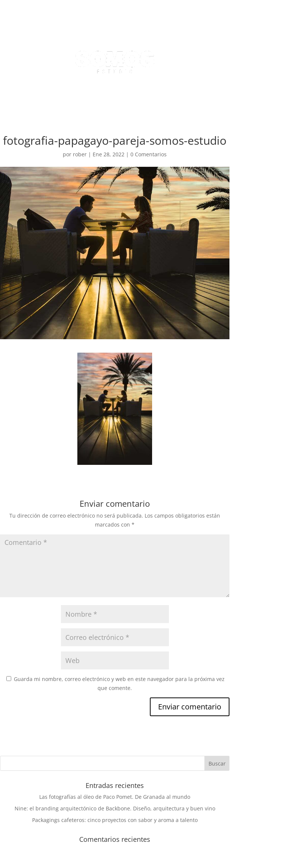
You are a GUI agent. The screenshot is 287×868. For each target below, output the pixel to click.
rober (80, 154)
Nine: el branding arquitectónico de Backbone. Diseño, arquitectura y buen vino (115, 808)
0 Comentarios (149, 154)
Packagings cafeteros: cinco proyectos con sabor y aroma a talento (115, 820)
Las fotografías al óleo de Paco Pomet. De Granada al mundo (115, 797)
